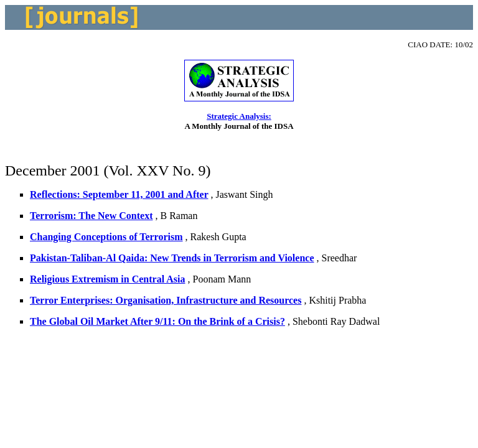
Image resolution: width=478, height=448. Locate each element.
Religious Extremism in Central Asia (107, 279)
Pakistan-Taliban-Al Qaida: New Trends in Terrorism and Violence (172, 258)
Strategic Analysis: (239, 116)
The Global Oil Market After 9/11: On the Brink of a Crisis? (157, 321)
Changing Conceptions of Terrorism (106, 237)
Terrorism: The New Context (91, 216)
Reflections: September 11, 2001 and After (119, 194)
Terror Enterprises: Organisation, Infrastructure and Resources (166, 300)
